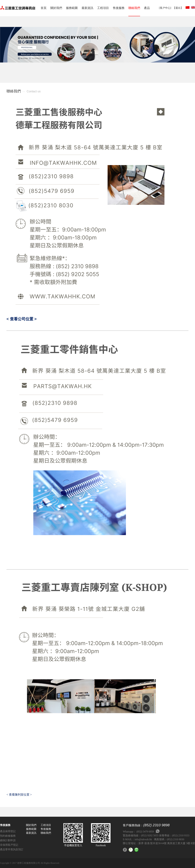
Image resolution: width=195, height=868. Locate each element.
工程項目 (103, 8)
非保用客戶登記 (9, 845)
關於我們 (56, 8)
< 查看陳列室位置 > (19, 795)
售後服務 (119, 8)
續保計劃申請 (8, 840)
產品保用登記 (8, 831)
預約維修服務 (8, 836)
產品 (147, 8)
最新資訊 (87, 8)
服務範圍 (72, 8)
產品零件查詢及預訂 (12, 849)
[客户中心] (165, 8)
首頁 (44, 8)
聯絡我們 (134, 8)
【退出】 (178, 8)
